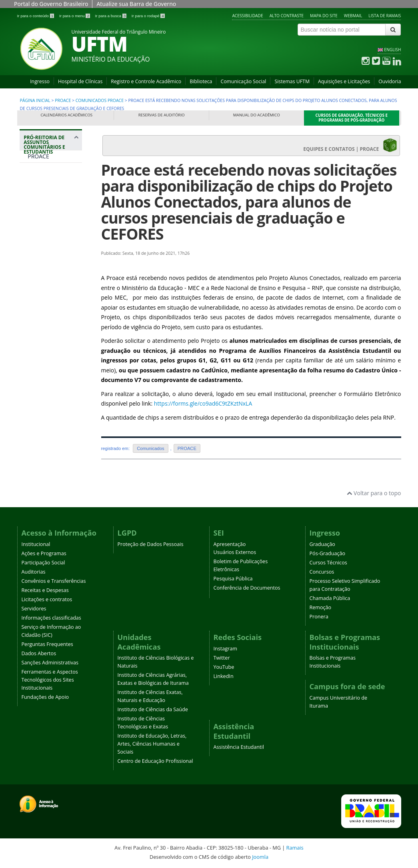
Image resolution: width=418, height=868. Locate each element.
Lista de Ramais (385, 16)
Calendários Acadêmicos (66, 115)
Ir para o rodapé (148, 16)
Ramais (295, 848)
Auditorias (34, 572)
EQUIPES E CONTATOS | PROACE (350, 145)
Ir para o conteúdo (36, 16)
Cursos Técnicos (328, 563)
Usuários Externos (235, 552)
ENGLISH (392, 50)
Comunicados (150, 448)
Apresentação (230, 544)
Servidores (34, 609)
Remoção (321, 607)
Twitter (222, 658)
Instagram (225, 649)
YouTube (224, 667)
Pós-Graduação (328, 553)
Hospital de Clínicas (80, 81)
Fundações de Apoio (45, 697)
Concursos (322, 572)
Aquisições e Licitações (344, 81)
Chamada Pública (330, 598)
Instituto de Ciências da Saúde (153, 709)
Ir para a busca (111, 16)
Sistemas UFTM (292, 81)
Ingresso (40, 81)
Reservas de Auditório (162, 115)
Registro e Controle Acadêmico (146, 81)
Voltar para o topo (374, 493)
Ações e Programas (44, 553)
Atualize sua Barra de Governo (136, 4)
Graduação (322, 544)
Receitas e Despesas (45, 590)
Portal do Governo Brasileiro (51, 4)
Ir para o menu (75, 16)
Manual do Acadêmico (257, 115)
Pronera (319, 617)
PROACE (63, 100)
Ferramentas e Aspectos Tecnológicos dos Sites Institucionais (50, 680)
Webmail (353, 16)
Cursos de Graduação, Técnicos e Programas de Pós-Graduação (352, 118)
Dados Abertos (39, 653)
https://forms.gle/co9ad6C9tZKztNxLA (203, 403)
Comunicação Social (243, 81)
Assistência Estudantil (239, 747)
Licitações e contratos (47, 599)
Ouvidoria (390, 81)
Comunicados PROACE (100, 100)
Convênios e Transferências (54, 581)
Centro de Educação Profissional (155, 761)
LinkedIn (224, 676)
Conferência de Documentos (247, 588)
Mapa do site (324, 16)
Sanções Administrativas (50, 663)
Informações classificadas (51, 618)
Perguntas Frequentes (47, 644)
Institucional (36, 544)
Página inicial (35, 100)
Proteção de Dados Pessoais (151, 544)
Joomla (260, 857)
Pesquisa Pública (233, 579)
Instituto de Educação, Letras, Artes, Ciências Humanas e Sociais (152, 744)
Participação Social (43, 563)
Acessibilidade (247, 16)
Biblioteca (201, 81)
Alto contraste (287, 16)
